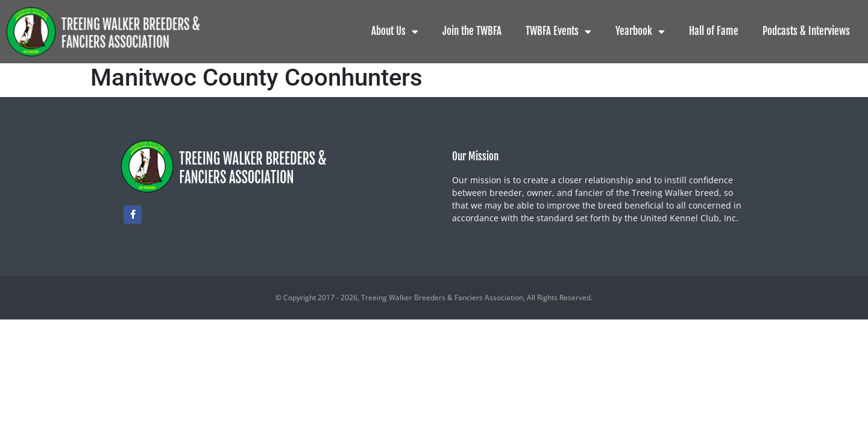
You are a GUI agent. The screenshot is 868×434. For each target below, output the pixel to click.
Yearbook (640, 32)
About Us (395, 32)
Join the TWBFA (472, 31)
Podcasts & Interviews (806, 31)
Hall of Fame (714, 31)
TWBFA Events (558, 32)
